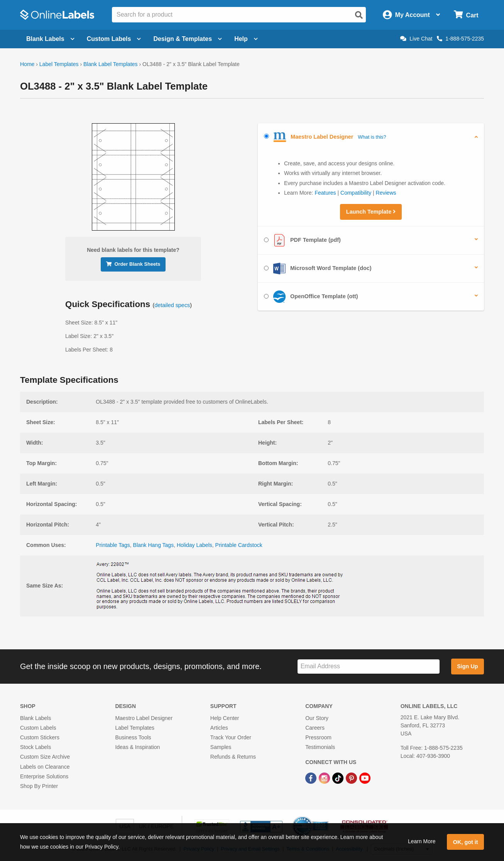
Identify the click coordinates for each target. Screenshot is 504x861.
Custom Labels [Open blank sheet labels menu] (114, 39)
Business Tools (133, 737)
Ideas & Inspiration (137, 747)
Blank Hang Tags (154, 545)
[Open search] (359, 15)
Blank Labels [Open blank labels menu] (50, 39)
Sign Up (467, 666)
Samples (221, 747)
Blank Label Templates (111, 64)
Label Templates (59, 64)
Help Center (225, 718)
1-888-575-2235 (460, 39)
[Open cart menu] (466, 15)
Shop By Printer (39, 786)
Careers (315, 728)
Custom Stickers (40, 737)
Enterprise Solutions (44, 776)
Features (325, 193)
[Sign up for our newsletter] (369, 667)
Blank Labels (36, 718)
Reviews (386, 193)
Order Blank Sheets (133, 264)
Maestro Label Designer (144, 718)
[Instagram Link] (325, 778)
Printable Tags (113, 545)
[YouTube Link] (365, 778)
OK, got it (466, 842)
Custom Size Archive (45, 757)
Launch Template (371, 212)
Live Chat (416, 39)
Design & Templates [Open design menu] (188, 39)
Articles (219, 728)
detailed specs (172, 305)
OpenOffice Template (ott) (311, 297)
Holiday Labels (194, 545)
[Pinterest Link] (352, 778)
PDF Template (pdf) (302, 240)
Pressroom (318, 737)
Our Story (317, 718)
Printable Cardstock (239, 545)
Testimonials (320, 747)
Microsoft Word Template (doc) (318, 268)
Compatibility (356, 193)
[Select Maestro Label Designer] (266, 136)
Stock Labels (36, 747)
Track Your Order (231, 737)
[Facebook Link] (312, 778)
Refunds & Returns (233, 757)
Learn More (422, 841)
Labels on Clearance (45, 767)
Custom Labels (38, 728)
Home (27, 64)
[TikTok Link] (339, 778)
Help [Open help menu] (246, 39)
